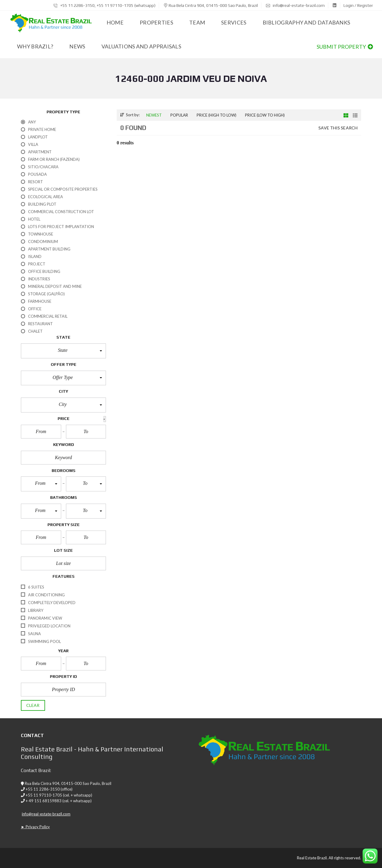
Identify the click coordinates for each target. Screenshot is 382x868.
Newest (154, 115)
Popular (179, 115)
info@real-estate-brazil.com (295, 5)
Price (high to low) (217, 115)
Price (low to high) (265, 115)
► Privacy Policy (35, 827)
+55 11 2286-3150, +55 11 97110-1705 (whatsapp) (104, 5)
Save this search (338, 128)
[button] (63, 351)
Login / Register (358, 5)
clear (33, 705)
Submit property (345, 47)
